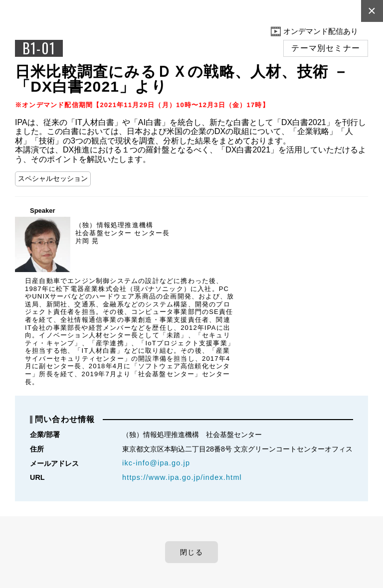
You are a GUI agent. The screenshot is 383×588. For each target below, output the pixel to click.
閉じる (191, 552)
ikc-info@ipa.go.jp (156, 463)
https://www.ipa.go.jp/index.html (182, 477)
